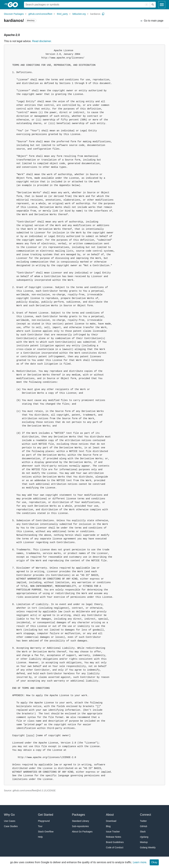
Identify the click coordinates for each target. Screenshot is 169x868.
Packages (78, 815)
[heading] (14, 5)
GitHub (144, 826)
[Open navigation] (162, 5)
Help (40, 837)
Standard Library (81, 821)
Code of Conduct (115, 847)
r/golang (144, 837)
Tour (40, 826)
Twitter (143, 821)
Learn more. (140, 862)
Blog (108, 826)
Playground (44, 821)
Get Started (46, 815)
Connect (145, 815)
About (110, 815)
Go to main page (152, 21)
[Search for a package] (87, 5)
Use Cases (10, 821)
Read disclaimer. (42, 41)
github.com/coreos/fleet (40, 14)
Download (111, 821)
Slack (143, 832)
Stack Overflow (46, 832)
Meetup (144, 842)
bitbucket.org (79, 14)
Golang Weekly (148, 847)
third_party (62, 14)
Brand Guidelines (115, 842)
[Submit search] (153, 5)
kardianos (95, 14)
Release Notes (114, 837)
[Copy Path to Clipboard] (103, 14)
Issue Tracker (113, 832)
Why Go (9, 815)
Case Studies (11, 826)
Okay (154, 862)
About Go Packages (82, 832)
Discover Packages (14, 14)
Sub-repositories (80, 826)
